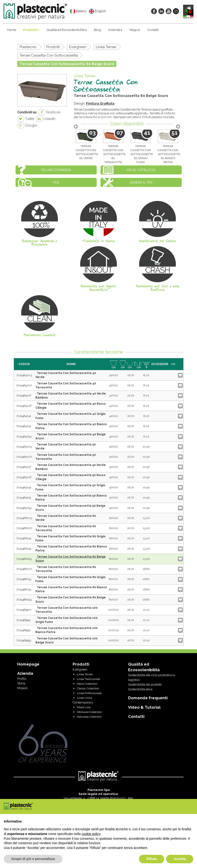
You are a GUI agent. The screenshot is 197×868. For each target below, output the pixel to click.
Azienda (115, 30)
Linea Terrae (106, 47)
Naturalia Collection (89, 717)
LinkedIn (46, 119)
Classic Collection (88, 688)
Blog (97, 30)
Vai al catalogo (141, 170)
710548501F (24, 467)
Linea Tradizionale (88, 679)
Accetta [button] (180, 859)
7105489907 (24, 610)
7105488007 (24, 569)
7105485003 (24, 447)
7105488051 (24, 589)
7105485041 (24, 487)
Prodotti (31, 30)
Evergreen (78, 47)
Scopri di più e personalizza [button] (33, 859)
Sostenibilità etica (140, 689)
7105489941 (23, 620)
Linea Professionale (89, 693)
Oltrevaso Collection (89, 712)
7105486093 (24, 559)
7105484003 (24, 375)
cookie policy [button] (91, 834)
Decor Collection (87, 684)
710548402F (24, 406)
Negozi (135, 30)
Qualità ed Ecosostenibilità (67, 30)
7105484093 (24, 436)
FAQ (56, 182)
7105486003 (24, 518)
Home (12, 30)
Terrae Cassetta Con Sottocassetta (49, 55)
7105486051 (24, 549)
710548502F (24, 477)
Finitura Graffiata (100, 103)
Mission (22, 688)
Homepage (28, 664)
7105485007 (24, 457)
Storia (21, 683)
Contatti (153, 30)
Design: (80, 103)
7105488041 (24, 579)
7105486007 (24, 528)
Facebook (49, 112)
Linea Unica (84, 698)
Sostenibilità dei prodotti (145, 685)
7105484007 (24, 385)
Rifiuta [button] (152, 859)
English (97, 11)
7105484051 (24, 426)
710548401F (24, 395)
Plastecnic (28, 47)
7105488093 (24, 600)
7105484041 (24, 416)
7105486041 (24, 538)
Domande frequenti (148, 698)
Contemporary (83, 702)
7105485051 (24, 498)
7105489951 (23, 630)
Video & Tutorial (144, 707)
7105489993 (24, 640)
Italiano (78, 11)
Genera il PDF (141, 182)
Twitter (26, 119)
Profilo (22, 679)
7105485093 (24, 508)
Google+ (27, 125)
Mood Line (84, 707)
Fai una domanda (56, 170)
